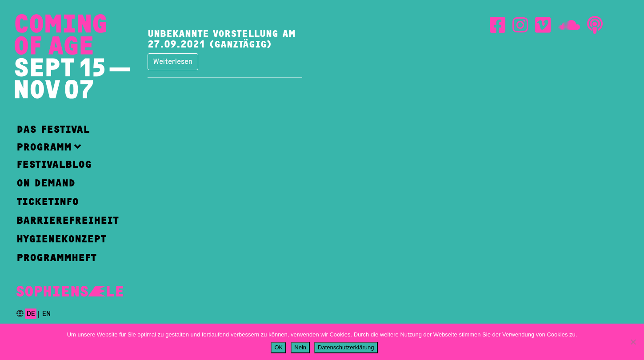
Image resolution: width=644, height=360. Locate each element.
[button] (68, 147)
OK (278, 347)
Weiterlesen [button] (173, 62)
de (31, 314)
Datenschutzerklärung (346, 347)
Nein (300, 347)
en (46, 314)
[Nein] (633, 342)
